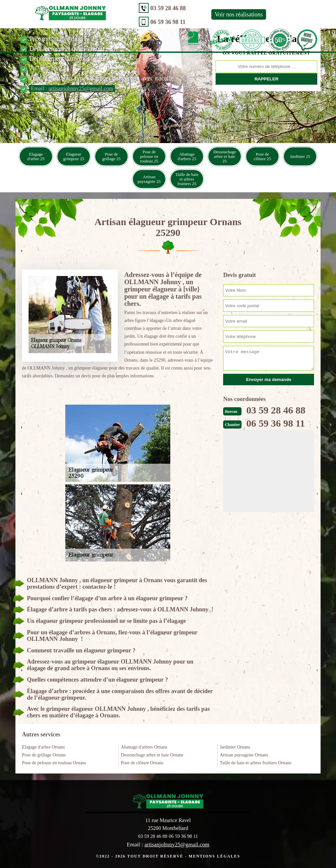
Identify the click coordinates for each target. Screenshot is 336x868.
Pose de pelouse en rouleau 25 (149, 156)
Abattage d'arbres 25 (187, 156)
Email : (72, 88)
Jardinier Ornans (235, 747)
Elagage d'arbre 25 (36, 156)
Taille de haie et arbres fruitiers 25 (187, 179)
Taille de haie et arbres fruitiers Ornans (256, 763)
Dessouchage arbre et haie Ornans (152, 755)
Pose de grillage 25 (112, 156)
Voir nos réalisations (203, 14)
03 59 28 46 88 (132, 8)
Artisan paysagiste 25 (149, 179)
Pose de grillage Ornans (44, 755)
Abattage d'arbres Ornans (144, 747)
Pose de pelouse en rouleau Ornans (54, 763)
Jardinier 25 (300, 156)
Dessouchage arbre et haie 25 (225, 156)
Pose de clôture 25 (262, 156)
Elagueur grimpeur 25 (74, 156)
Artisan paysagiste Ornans (244, 755)
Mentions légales (214, 856)
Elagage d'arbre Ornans (43, 747)
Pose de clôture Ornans (142, 763)
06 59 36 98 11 (132, 22)
